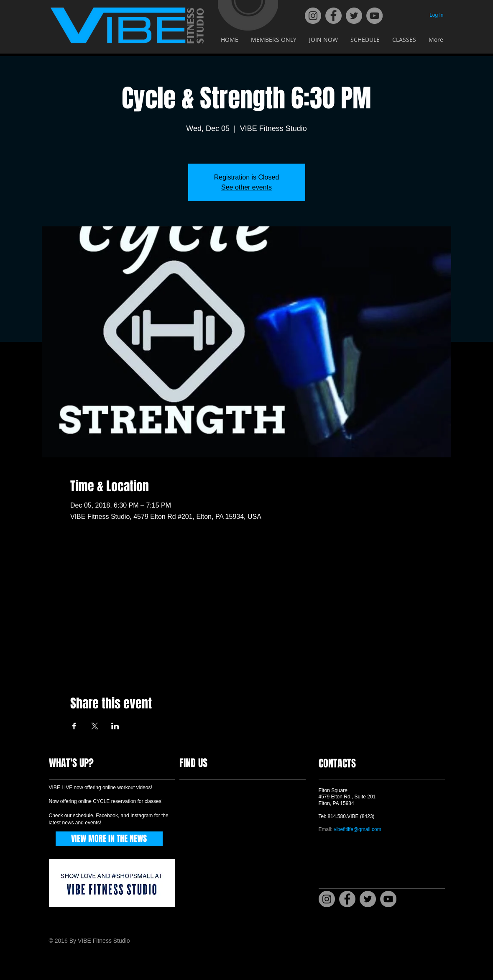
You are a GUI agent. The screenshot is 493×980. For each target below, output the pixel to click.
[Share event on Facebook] (74, 726)
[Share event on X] (95, 726)
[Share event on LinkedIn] (115, 726)
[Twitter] (354, 16)
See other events (246, 187)
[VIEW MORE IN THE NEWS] (109, 839)
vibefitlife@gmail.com (358, 829)
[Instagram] (313, 16)
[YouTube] (374, 16)
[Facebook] (333, 16)
